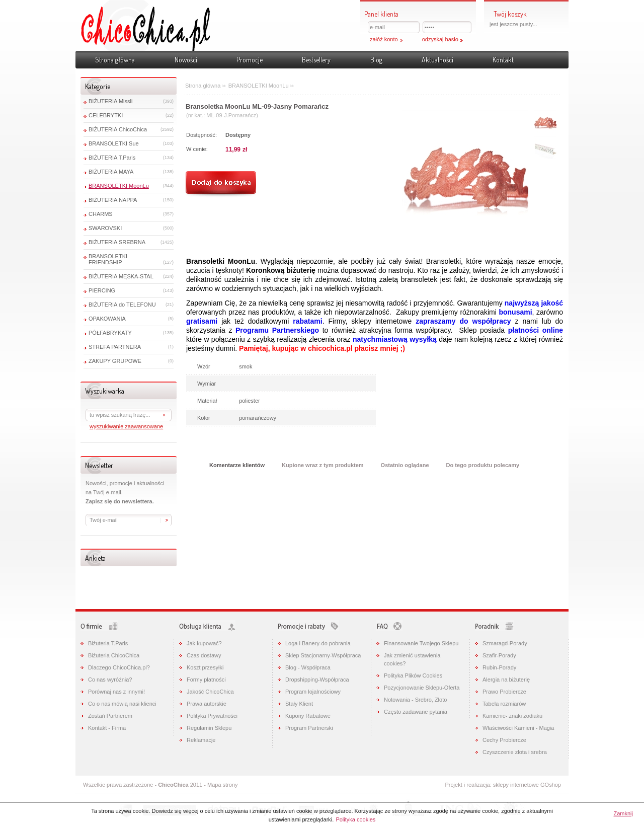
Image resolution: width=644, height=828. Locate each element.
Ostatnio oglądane (405, 465)
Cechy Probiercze (504, 740)
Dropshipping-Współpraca (317, 680)
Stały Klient (299, 704)
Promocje (250, 60)
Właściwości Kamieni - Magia (518, 728)
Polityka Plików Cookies (413, 675)
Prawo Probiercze (504, 692)
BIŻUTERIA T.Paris (112, 158)
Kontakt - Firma (107, 728)
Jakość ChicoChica (210, 692)
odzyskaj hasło (440, 39)
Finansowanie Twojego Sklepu (421, 643)
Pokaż (632, 72)
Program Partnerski (309, 728)
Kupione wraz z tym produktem (323, 465)
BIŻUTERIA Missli (110, 101)
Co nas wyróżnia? (110, 680)
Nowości (186, 60)
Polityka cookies (355, 819)
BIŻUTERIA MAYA (111, 172)
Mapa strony (223, 785)
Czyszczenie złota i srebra (515, 752)
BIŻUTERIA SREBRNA (117, 242)
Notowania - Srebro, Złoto (415, 700)
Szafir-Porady (499, 655)
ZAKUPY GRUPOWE (115, 361)
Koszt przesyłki (205, 667)
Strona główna (115, 60)
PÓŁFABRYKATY (110, 333)
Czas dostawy (204, 655)
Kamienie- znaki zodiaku (512, 716)
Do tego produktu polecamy (483, 465)
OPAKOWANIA (107, 319)
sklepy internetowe (516, 785)
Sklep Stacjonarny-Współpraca (323, 655)
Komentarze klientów (237, 465)
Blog (376, 60)
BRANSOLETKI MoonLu (119, 186)
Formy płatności (206, 680)
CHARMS (101, 214)
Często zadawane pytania (416, 712)
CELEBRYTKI (106, 115)
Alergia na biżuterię (506, 680)
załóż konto (384, 39)
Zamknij (623, 813)
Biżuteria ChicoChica (114, 655)
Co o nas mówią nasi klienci (122, 704)
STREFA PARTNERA (115, 347)
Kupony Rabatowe (308, 716)
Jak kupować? (204, 643)
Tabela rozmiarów (504, 704)
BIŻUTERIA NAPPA (113, 200)
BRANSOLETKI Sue (114, 143)
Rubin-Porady (499, 667)
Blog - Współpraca (308, 667)
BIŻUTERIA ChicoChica (118, 129)
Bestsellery (316, 60)
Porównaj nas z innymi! (116, 692)
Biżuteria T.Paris (108, 643)
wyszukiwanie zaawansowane (126, 426)
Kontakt (503, 60)
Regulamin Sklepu (209, 728)
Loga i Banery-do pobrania (318, 643)
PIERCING (102, 290)
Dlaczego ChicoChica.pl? (119, 667)
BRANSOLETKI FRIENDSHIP (108, 259)
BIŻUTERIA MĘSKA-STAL (121, 276)
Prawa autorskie (207, 704)
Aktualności (437, 60)
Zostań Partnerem (110, 716)
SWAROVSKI (105, 228)
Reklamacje (201, 740)
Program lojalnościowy (313, 692)
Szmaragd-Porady (505, 643)
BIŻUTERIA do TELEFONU (122, 305)
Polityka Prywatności (212, 716)
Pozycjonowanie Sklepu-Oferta (422, 688)
